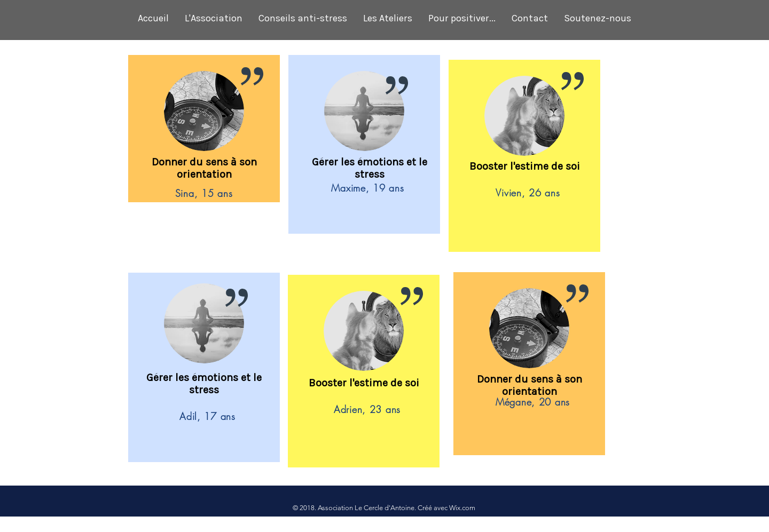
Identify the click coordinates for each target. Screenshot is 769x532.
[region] (204, 129)
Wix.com (462, 508)
